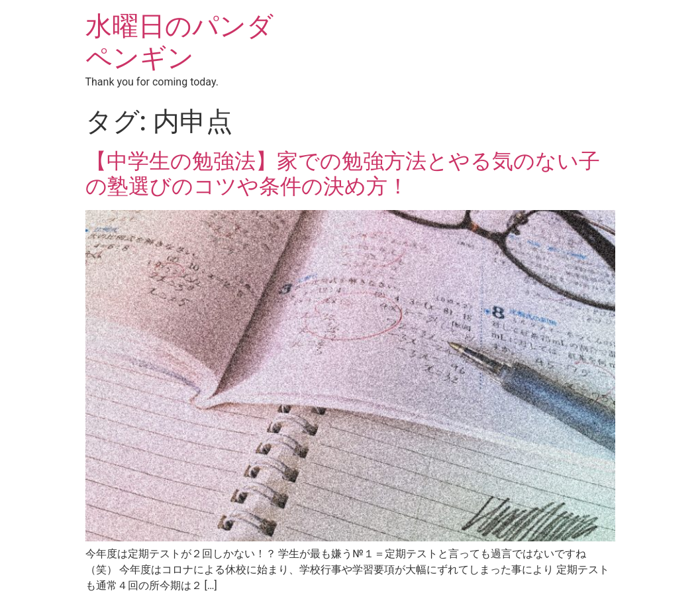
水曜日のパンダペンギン (179, 42)
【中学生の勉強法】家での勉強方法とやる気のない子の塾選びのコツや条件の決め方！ (343, 174)
